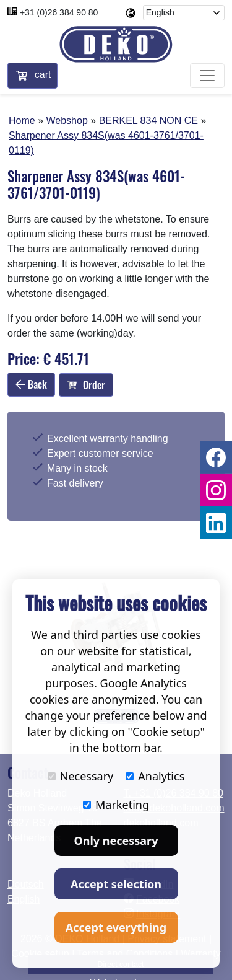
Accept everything (116, 927)
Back (31, 384)
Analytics (155, 776)
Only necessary (116, 841)
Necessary (81, 776)
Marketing (116, 805)
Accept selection (116, 884)
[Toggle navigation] (207, 76)
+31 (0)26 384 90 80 (59, 12)
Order (86, 385)
